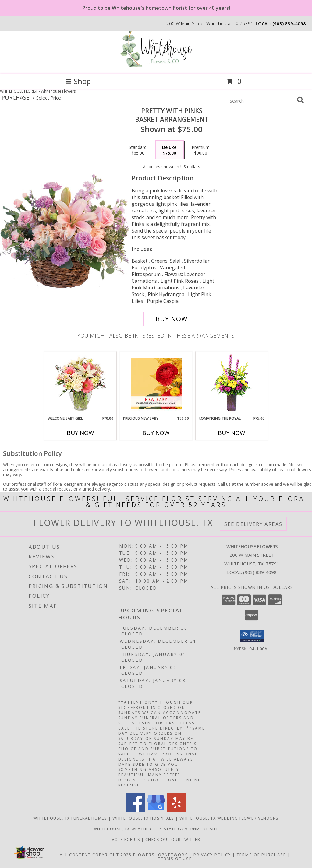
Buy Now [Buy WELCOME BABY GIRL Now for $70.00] (80, 433)
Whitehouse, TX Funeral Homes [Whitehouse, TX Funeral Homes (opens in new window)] (70, 818)
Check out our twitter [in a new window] (173, 839)
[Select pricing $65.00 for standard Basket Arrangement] (138, 150)
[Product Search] (262, 101)
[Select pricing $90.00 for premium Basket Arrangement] (201, 150)
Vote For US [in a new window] (127, 839)
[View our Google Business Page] (156, 811)
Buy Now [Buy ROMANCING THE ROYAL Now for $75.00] (232, 433)
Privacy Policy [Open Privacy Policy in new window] (212, 855)
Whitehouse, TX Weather (122, 829)
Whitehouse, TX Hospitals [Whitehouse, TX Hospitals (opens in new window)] (143, 818)
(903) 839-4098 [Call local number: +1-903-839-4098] (289, 23)
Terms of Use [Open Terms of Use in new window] (175, 859)
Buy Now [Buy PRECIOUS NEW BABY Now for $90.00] (156, 433)
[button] (252, 636)
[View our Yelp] (177, 811)
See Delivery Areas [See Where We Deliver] (253, 524)
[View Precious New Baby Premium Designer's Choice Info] (156, 384)
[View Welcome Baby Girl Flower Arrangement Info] (81, 384)
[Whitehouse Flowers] (156, 65)
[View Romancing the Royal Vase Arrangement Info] (232, 384)
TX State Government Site (188, 829)
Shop (78, 81)
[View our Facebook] (135, 811)
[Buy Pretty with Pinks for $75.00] (172, 319)
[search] (300, 100)
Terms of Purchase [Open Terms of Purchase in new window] (261, 855)
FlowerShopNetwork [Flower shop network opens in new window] (160, 855)
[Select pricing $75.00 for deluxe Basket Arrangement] (169, 150)
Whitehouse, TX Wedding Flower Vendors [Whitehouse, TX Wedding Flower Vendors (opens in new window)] (229, 818)
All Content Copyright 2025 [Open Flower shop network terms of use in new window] (96, 855)
